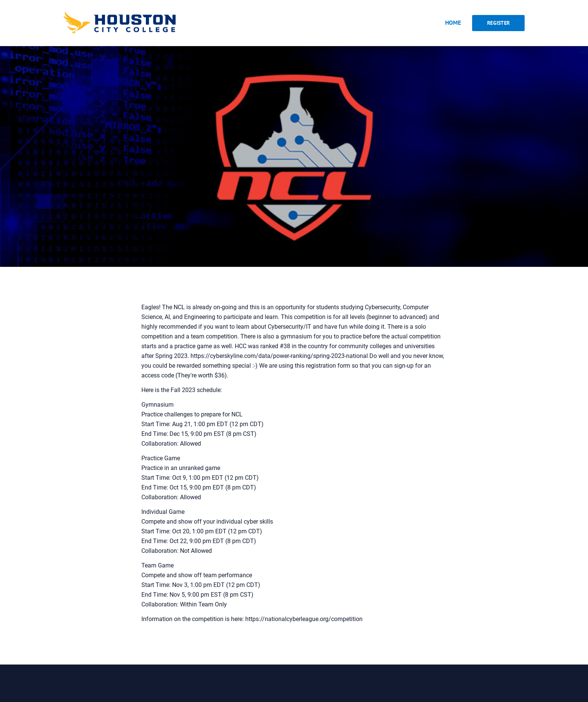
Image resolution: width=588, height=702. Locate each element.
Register (498, 23)
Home (453, 22)
